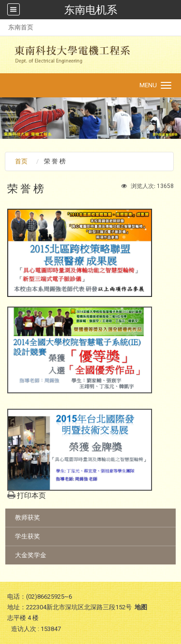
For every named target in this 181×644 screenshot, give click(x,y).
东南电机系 (91, 10)
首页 (21, 161)
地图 (141, 607)
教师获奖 (28, 517)
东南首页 (21, 27)
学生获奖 (28, 536)
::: (3, 27)
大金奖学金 (31, 555)
